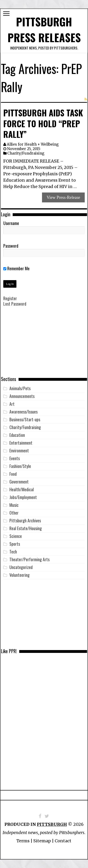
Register (10, 298)
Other (14, 513)
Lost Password (15, 304)
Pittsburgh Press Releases (44, 29)
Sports (15, 544)
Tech (13, 552)
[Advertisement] (44, 345)
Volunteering (19, 575)
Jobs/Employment (23, 497)
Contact (63, 841)
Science (16, 536)
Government (19, 482)
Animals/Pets (20, 388)
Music (14, 505)
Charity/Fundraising (26, 153)
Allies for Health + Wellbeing (33, 144)
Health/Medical (22, 489)
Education (17, 435)
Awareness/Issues (23, 412)
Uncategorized (21, 567)
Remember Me (16, 268)
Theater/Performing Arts (29, 559)
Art (12, 404)
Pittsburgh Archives (25, 520)
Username (11, 223)
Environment (19, 450)
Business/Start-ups (25, 419)
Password (11, 246)
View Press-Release (63, 197)
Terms (23, 841)
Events (15, 458)
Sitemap (42, 841)
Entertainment (21, 443)
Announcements (22, 396)
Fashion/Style (20, 466)
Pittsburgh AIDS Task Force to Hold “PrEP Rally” (43, 123)
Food (13, 474)
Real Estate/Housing (26, 528)
